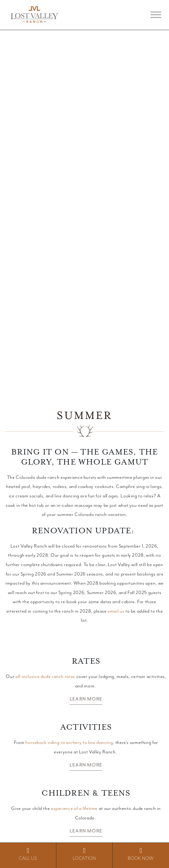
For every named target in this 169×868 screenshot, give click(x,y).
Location (84, 854)
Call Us (28, 854)
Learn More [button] (86, 699)
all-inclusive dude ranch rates (45, 677)
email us (116, 611)
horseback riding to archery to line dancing (69, 743)
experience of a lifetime (74, 809)
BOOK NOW (141, 854)
